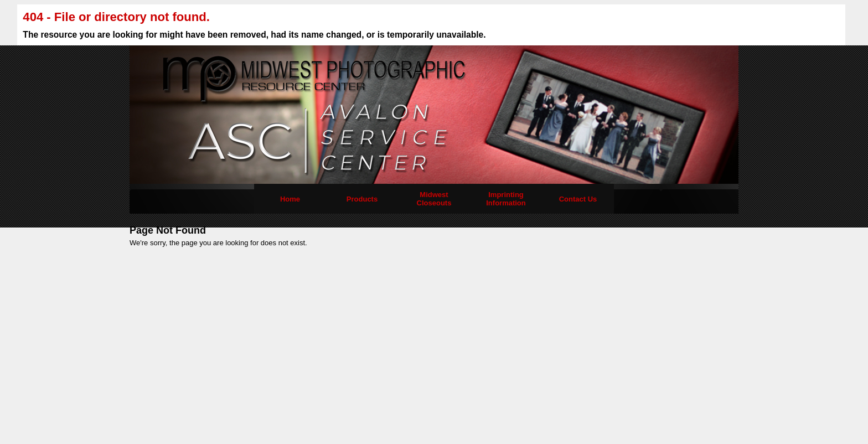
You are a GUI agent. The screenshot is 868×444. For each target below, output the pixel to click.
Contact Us (578, 199)
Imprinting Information (506, 199)
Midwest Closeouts (434, 199)
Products (362, 199)
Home (290, 199)
